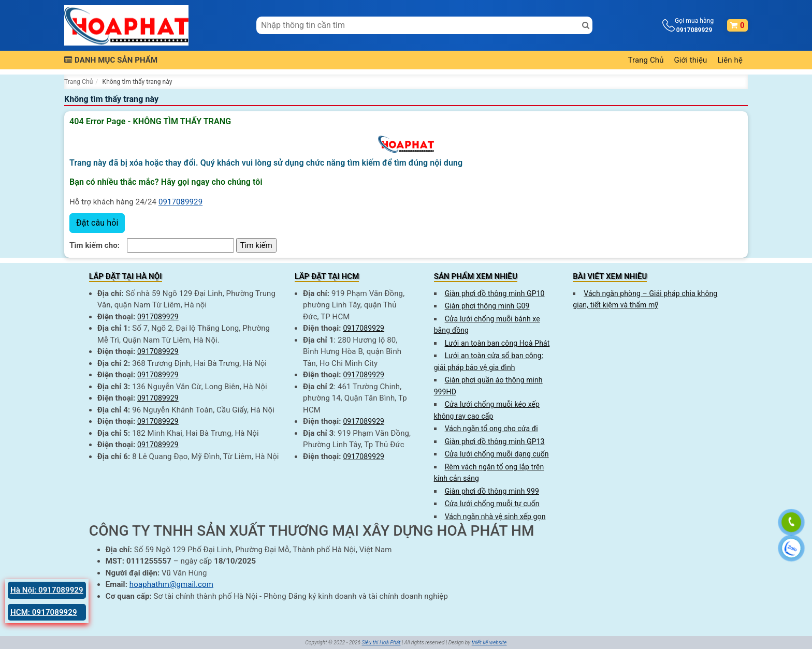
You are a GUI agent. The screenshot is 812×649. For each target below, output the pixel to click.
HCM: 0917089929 (44, 612)
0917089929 (180, 202)
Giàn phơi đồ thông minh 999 (492, 491)
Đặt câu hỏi (97, 223)
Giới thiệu (691, 60)
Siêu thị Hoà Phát (381, 643)
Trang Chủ (646, 60)
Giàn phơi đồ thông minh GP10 (495, 293)
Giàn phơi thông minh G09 (487, 306)
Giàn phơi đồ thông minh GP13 (495, 441)
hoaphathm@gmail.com (171, 584)
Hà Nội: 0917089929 (47, 590)
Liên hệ (730, 60)
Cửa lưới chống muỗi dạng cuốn (497, 454)
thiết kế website (489, 643)
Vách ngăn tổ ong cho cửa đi (491, 429)
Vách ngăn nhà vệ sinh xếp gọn (495, 517)
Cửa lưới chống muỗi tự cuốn (492, 504)
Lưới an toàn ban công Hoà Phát (497, 343)
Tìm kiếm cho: (95, 245)
